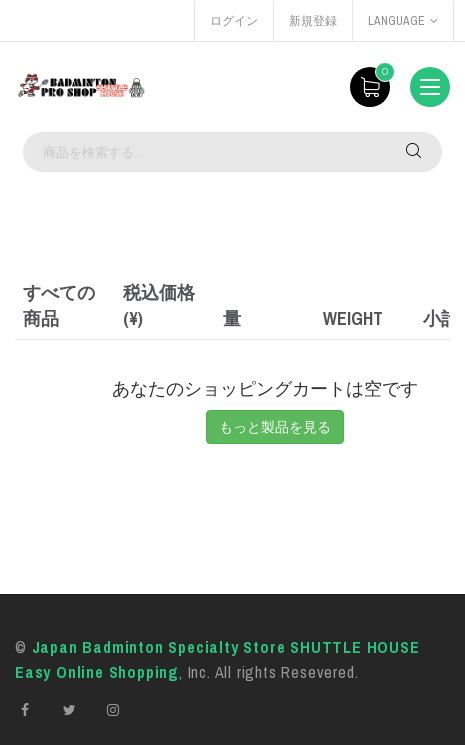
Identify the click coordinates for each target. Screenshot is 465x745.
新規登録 (313, 21)
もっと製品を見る (275, 427)
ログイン (234, 21)
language (403, 21)
